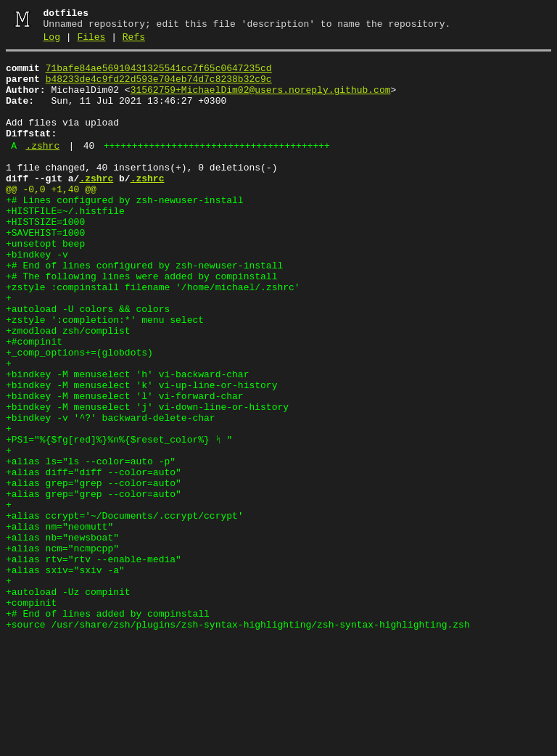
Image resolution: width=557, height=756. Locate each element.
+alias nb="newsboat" (62, 636)
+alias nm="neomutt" (59, 623)
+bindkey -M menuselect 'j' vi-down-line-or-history (147, 479)
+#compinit (34, 400)
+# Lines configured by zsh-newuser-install (125, 231)
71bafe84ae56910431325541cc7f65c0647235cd (159, 75)
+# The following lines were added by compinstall (141, 322)
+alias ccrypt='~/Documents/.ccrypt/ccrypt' (125, 609)
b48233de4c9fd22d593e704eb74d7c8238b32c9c (159, 88)
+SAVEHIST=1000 (45, 270)
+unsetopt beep (45, 283)
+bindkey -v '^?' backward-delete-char (111, 492)
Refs (134, 41)
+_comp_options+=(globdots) (79, 414)
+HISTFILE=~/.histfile (65, 244)
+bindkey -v (37, 296)
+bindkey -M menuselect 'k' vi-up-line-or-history (141, 453)
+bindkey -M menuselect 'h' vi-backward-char (127, 440)
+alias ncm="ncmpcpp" (62, 649)
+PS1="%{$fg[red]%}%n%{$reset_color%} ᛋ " (119, 518)
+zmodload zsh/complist (68, 387)
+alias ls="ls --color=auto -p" (91, 544)
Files (91, 41)
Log (52, 41)
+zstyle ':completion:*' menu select (105, 374)
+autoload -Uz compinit (68, 701)
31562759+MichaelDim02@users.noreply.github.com (261, 101)
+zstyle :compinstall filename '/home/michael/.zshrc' (153, 335)
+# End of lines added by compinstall (108, 727)
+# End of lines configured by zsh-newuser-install (144, 309)
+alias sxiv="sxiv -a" (65, 675)
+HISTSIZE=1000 (45, 257)
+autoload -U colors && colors (88, 361)
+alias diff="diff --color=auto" (94, 557)
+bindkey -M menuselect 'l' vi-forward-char (125, 466)
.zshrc (42, 168)
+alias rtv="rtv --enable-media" (94, 662)
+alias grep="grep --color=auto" (94, 570)
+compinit (31, 714)
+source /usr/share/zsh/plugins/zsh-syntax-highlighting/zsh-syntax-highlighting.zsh (238, 740)
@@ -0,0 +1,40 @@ (51, 218)
